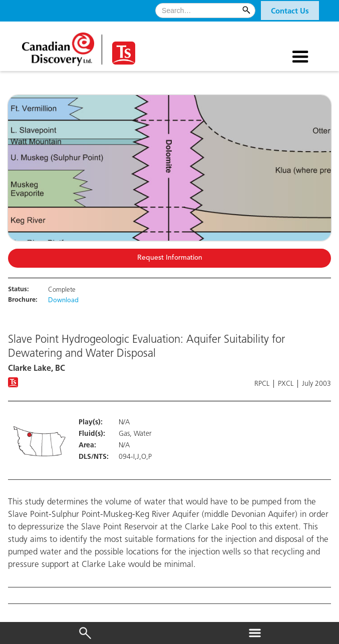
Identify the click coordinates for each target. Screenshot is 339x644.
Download (63, 301)
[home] (59, 46)
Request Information (170, 258)
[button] (290, 11)
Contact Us (290, 12)
